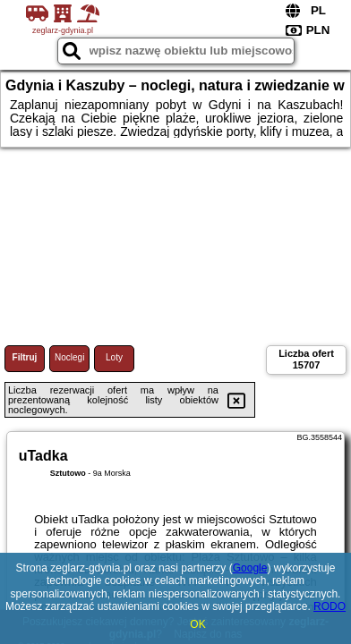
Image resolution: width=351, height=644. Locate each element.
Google (250, 568)
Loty (114, 357)
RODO (330, 606)
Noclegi (69, 357)
